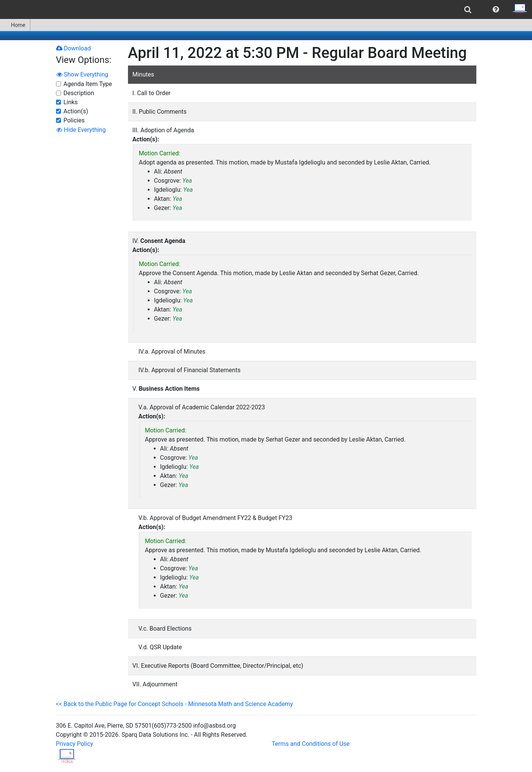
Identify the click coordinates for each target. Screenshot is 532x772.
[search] (468, 9)
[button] (496, 9)
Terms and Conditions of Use (311, 744)
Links (71, 102)
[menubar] (266, 9)
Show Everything (82, 74)
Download (73, 48)
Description (79, 93)
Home (15, 25)
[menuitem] (468, 9)
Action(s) (76, 111)
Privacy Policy (75, 744)
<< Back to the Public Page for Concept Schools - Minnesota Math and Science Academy (175, 704)
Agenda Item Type (88, 84)
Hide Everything (81, 130)
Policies (74, 120)
